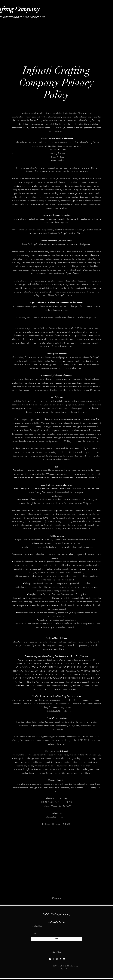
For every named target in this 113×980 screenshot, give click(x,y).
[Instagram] (57, 959)
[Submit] (56, 939)
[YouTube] (64, 959)
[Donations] (56, 898)
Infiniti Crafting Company (57, 914)
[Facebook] (54, 959)
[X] (50, 959)
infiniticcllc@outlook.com (61, 346)
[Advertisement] (56, 40)
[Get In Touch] (57, 952)
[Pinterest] (61, 959)
